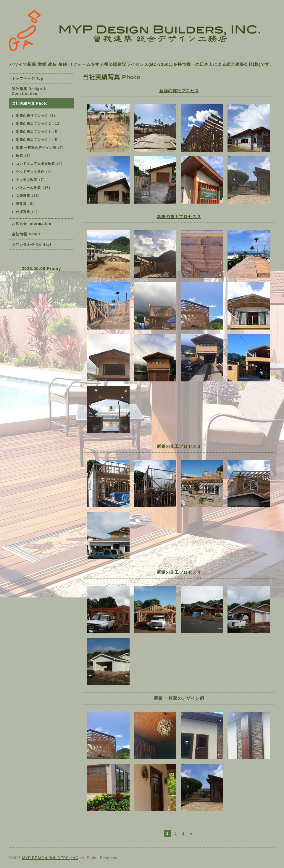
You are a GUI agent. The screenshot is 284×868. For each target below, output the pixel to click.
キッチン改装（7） (31, 180)
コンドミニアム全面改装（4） (40, 164)
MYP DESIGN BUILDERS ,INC (50, 858)
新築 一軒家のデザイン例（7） (41, 148)
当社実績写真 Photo (30, 103)
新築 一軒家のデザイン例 (179, 698)
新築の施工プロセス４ (179, 572)
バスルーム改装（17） (34, 188)
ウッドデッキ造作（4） (35, 172)
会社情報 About (26, 234)
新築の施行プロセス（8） (37, 116)
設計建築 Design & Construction (29, 91)
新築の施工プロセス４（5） (38, 140)
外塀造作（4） (28, 212)
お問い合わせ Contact (32, 244)
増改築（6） (26, 204)
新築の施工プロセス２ (179, 217)
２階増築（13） (29, 196)
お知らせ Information (32, 224)
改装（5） (24, 156)
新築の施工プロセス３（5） (38, 132)
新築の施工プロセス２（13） (39, 124)
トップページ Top (28, 79)
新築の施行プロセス (179, 91)
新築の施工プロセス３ (179, 446)
